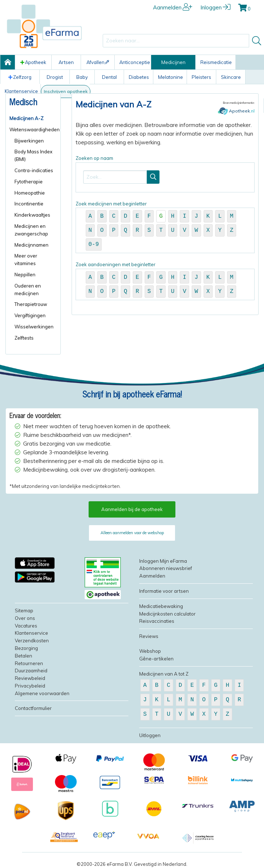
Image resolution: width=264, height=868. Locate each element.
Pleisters (201, 77)
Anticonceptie (135, 62)
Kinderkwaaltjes (32, 215)
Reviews (149, 636)
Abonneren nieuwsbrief (166, 568)
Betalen (24, 656)
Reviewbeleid (30, 678)
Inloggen (215, 7)
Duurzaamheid (31, 671)
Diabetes (139, 77)
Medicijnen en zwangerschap (31, 230)
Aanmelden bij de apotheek (132, 509)
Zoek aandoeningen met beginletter (165, 281)
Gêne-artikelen (156, 659)
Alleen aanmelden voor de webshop (132, 533)
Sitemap (24, 610)
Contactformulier (33, 708)
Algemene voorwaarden (42, 693)
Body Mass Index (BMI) (33, 155)
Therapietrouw (31, 304)
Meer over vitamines (26, 259)
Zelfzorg (20, 77)
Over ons (25, 618)
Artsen (66, 62)
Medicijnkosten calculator (167, 614)
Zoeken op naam (165, 174)
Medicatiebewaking (161, 606)
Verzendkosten (32, 641)
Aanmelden (173, 7)
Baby (82, 77)
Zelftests (24, 338)
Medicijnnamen (31, 245)
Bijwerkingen (29, 141)
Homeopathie (30, 193)
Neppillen (25, 275)
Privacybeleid (30, 686)
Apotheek (33, 62)
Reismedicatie (216, 62)
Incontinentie (29, 204)
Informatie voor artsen (164, 591)
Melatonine (171, 77)
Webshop (150, 651)
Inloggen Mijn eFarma (163, 561)
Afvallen (98, 62)
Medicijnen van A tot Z (164, 674)
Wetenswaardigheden (33, 129)
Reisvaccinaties (157, 621)
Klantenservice (31, 633)
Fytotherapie (29, 182)
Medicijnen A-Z (26, 118)
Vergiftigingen (30, 315)
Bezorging (26, 648)
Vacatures (26, 626)
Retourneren (29, 663)
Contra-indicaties (34, 170)
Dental (109, 77)
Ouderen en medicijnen (28, 290)
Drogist (55, 77)
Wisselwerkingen (34, 327)
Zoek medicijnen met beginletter (165, 227)
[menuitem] (33, 118)
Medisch (23, 101)
